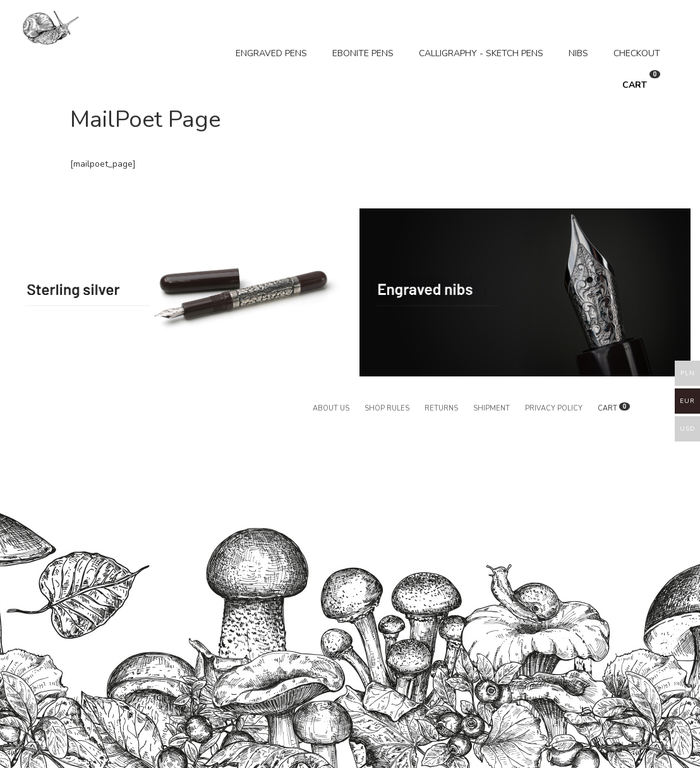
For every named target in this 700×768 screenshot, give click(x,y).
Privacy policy (554, 408)
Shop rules (387, 408)
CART (642, 81)
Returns (441, 408)
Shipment (492, 408)
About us (331, 408)
